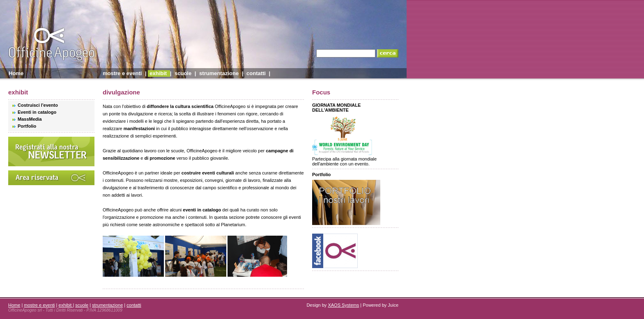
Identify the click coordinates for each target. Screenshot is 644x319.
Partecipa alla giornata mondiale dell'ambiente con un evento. (344, 159)
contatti (256, 73)
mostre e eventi (122, 73)
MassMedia (30, 119)
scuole (183, 73)
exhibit (159, 73)
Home (16, 73)
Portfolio (27, 126)
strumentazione (219, 73)
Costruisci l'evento (38, 105)
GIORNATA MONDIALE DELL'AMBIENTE (336, 108)
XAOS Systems (343, 305)
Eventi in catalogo (37, 112)
